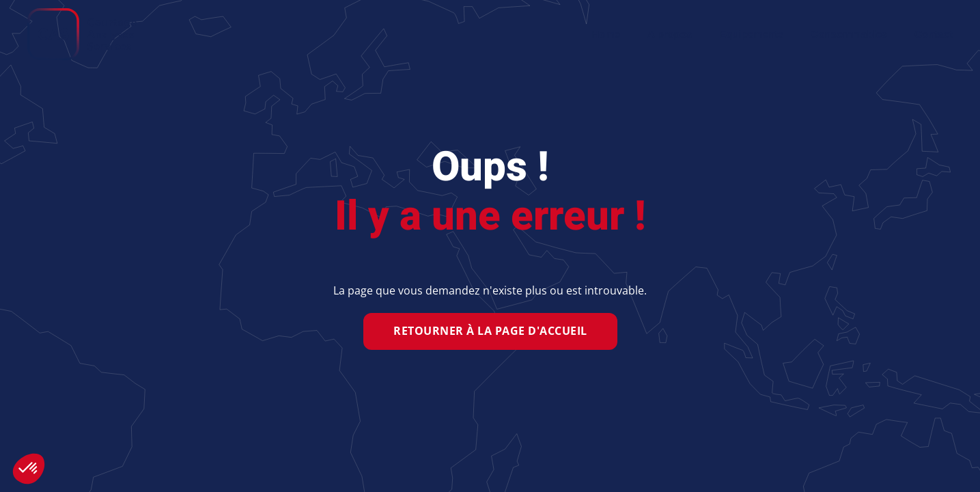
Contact (934, 34)
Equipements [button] (751, 34)
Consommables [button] (849, 34)
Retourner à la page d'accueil (490, 331)
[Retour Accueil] (82, 34)
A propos (670, 34)
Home (606, 34)
